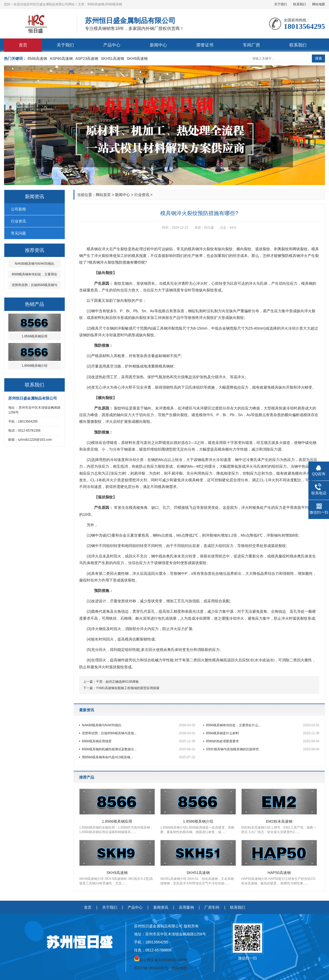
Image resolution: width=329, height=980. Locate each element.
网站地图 (319, 4)
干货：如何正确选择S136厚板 (117, 682)
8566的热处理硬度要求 (263, 741)
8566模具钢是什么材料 (263, 733)
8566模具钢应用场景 (139, 741)
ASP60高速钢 (61, 58)
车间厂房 (251, 45)
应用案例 (186, 907)
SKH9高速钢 (137, 58)
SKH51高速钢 (112, 58)
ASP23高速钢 (87, 58)
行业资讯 (18, 221)
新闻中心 (158, 45)
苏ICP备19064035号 (151, 968)
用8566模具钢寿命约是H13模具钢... (139, 757)
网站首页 (103, 195)
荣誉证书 (205, 45)
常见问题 (18, 233)
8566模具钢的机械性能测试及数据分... (139, 749)
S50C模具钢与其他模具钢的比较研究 (263, 749)
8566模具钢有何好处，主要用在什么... (263, 725)
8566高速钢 (37, 58)
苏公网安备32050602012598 (163, 960)
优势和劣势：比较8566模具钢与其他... (139, 733)
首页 (23, 45)
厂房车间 (212, 907)
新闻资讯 (161, 907)
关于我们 (281, 4)
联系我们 (300, 4)
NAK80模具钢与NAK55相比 (139, 725)
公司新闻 (18, 209)
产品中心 (112, 45)
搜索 (319, 58)
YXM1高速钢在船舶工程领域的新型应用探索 (128, 688)
